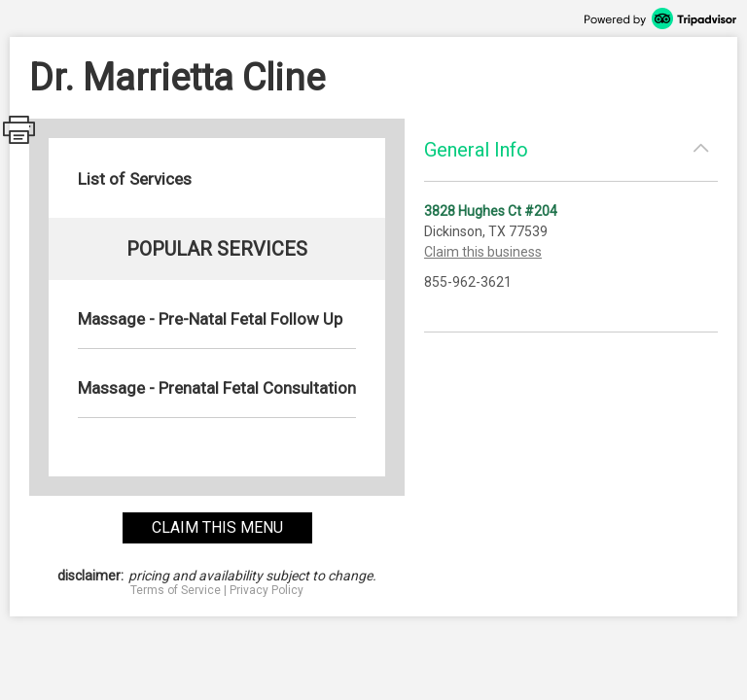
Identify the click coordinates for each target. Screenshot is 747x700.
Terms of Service (176, 590)
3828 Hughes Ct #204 (491, 211)
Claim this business (483, 252)
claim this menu (217, 527)
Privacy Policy (267, 590)
